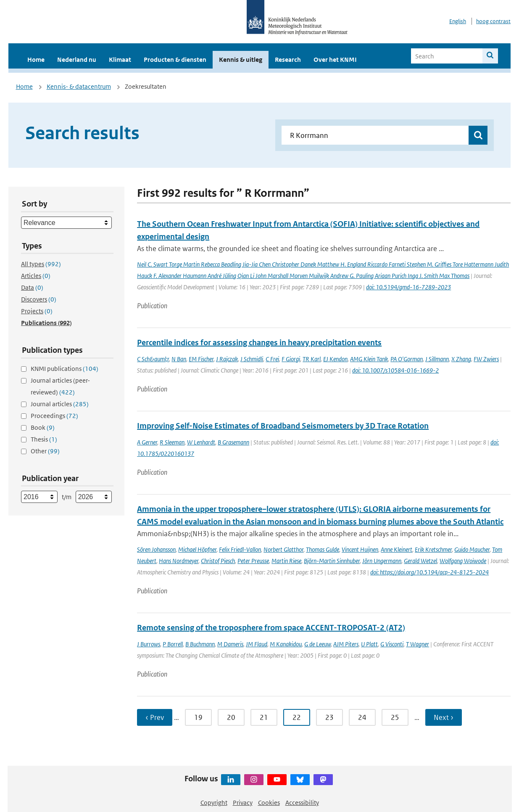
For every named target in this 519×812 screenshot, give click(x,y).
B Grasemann (233, 442)
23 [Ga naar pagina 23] (329, 717)
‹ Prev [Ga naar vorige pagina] (155, 717)
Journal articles (60, 404)
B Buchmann (200, 644)
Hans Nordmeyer (179, 561)
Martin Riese (286, 561)
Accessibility (302, 803)
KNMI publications (65, 369)
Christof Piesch (218, 561)
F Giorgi (291, 359)
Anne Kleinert (396, 549)
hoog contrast (493, 21)
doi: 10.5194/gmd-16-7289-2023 (408, 287)
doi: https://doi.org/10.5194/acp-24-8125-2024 (429, 572)
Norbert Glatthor (283, 549)
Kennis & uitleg (241, 60)
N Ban (179, 359)
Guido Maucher (472, 549)
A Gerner (147, 442)
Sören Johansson (156, 549)
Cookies (269, 803)
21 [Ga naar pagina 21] (264, 717)
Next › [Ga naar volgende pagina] (444, 717)
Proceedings (54, 416)
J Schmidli (252, 359)
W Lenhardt (201, 442)
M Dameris (230, 644)
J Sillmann (437, 359)
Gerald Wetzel (420, 561)
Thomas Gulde (323, 549)
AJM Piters (346, 644)
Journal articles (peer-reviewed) (60, 386)
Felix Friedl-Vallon (240, 549)
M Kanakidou (286, 644)
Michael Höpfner (197, 549)
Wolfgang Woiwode (463, 561)
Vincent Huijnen (360, 549)
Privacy (243, 803)
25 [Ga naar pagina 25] (395, 717)
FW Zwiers (486, 359)
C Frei (272, 359)
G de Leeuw (317, 644)
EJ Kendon (335, 359)
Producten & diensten (175, 60)
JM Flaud (257, 644)
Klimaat (120, 60)
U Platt (369, 644)
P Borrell (173, 644)
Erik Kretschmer (433, 549)
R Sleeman (172, 442)
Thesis (44, 439)
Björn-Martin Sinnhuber (332, 561)
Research (288, 60)
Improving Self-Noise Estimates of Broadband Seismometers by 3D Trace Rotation (283, 426)
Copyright (214, 803)
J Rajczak (227, 359)
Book (43, 427)
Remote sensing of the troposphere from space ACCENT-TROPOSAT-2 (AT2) (271, 628)
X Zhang (461, 359)
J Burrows (149, 644)
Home (36, 60)
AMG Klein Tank (369, 359)
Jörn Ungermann (382, 561)
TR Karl (312, 359)
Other (45, 451)
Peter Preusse (253, 561)
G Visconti (392, 644)
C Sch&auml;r (153, 359)
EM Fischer (201, 359)
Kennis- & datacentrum (79, 86)
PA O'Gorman (407, 359)
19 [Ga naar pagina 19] (198, 717)
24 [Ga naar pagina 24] (362, 717)
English (458, 21)
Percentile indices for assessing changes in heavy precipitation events (259, 343)
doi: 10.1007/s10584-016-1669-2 (395, 370)
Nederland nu (77, 60)
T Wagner (418, 644)
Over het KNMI (335, 60)
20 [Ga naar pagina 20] (231, 717)
